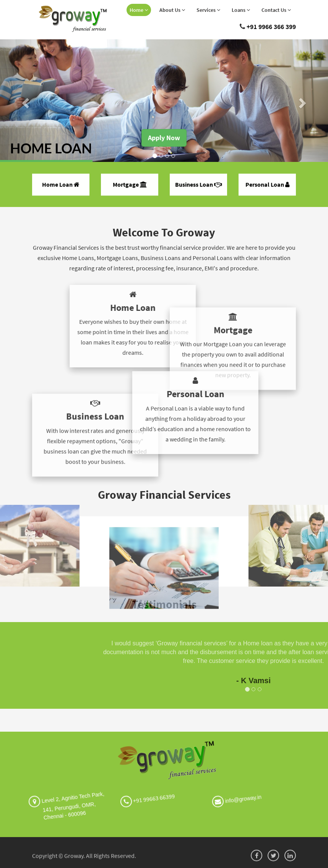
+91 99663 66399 (144, 794)
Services (208, 10)
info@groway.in (240, 796)
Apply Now (164, 138)
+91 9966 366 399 (271, 27)
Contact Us (276, 10)
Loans (241, 10)
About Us (172, 10)
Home (139, 10)
